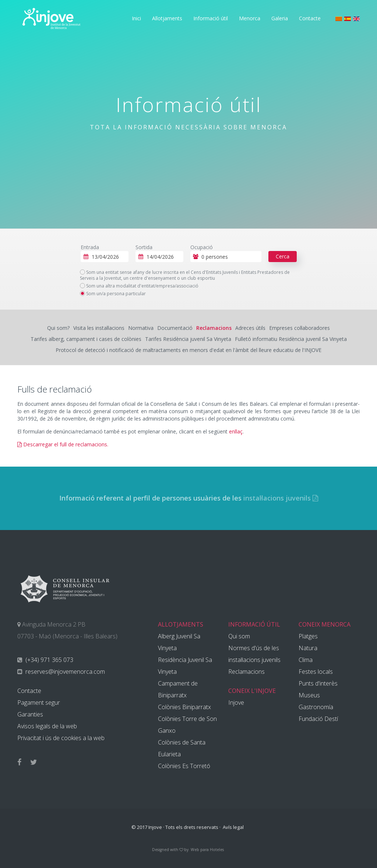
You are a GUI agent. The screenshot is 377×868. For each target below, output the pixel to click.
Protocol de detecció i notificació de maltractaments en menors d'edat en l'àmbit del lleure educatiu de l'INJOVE (188, 350)
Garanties (30, 714)
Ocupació (202, 247)
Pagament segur (39, 703)
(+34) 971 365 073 (49, 660)
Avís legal (233, 827)
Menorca (250, 18)
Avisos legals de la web (47, 726)
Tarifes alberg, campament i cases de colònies (86, 339)
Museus (309, 695)
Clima (306, 660)
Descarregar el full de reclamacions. (63, 444)
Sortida (144, 247)
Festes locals (316, 672)
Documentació (175, 328)
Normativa (141, 328)
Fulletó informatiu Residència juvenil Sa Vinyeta (291, 339)
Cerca (283, 256)
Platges (308, 636)
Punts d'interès (318, 683)
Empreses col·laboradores (300, 328)
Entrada (90, 247)
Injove (236, 703)
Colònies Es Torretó (184, 766)
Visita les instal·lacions (99, 328)
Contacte (310, 18)
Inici (136, 18)
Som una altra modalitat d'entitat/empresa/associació (139, 286)
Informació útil (211, 18)
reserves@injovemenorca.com (64, 672)
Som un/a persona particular (113, 294)
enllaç (236, 431)
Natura (308, 648)
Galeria (280, 18)
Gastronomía (316, 707)
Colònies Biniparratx (184, 707)
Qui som (239, 636)
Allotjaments (167, 18)
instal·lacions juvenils (281, 498)
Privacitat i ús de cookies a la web (61, 738)
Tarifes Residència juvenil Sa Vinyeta (188, 339)
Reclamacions (214, 328)
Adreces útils (250, 328)
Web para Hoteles (207, 850)
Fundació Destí (318, 719)
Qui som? (58, 328)
